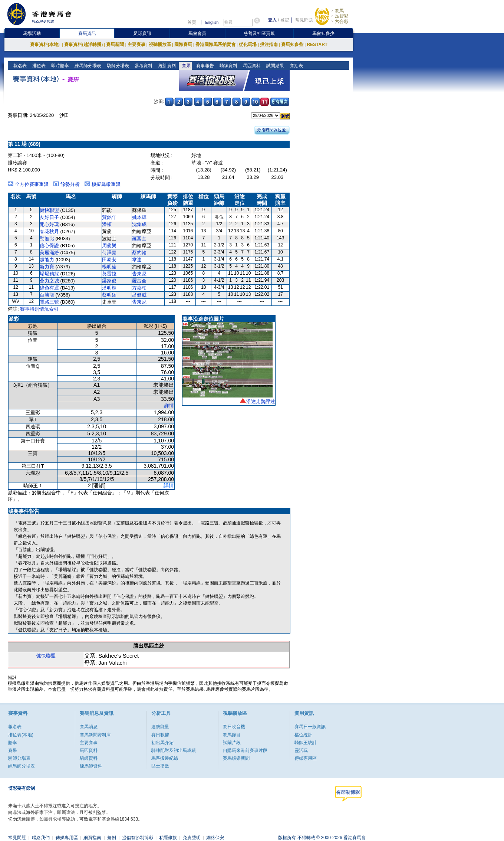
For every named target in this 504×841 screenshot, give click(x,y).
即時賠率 (60, 66)
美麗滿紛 (49, 253)
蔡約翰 (139, 253)
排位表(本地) (21, 735)
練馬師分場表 (87, 66)
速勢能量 (160, 727)
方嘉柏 (139, 288)
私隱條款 (168, 838)
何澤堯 (109, 253)
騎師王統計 (306, 743)
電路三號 (49, 302)
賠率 (13, 743)
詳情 (169, 405)
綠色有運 (49, 288)
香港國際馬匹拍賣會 (215, 45)
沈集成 (139, 224)
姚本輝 (139, 217)
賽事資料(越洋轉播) (83, 45)
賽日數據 (160, 735)
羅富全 (139, 238)
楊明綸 (109, 267)
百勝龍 (47, 295)
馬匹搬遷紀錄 (165, 758)
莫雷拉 (109, 274)
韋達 (137, 260)
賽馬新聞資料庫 (95, 735)
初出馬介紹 (162, 743)
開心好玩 (49, 224)
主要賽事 (136, 45)
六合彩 (342, 22)
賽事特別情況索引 (39, 309)
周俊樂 (109, 246)
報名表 (19, 66)
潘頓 (107, 224)
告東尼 (139, 274)
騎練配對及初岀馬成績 (174, 750)
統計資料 (166, 66)
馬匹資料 (251, 66)
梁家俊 (109, 281)
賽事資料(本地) (45, 45)
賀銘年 (109, 217)
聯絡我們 (41, 838)
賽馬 (339, 11)
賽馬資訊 (87, 33)
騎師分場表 (117, 66)
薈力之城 (49, 281)
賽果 (185, 66)
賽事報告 (204, 66)
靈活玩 (301, 750)
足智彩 (342, 16)
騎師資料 (89, 758)
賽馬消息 (89, 727)
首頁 (192, 22)
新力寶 (47, 267)
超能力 (47, 260)
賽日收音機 (234, 727)
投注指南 (269, 45)
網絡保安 (215, 838)
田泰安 (109, 260)
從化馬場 (248, 45)
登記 (285, 20)
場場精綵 (49, 274)
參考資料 (143, 66)
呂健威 (139, 295)
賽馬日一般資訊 (310, 727)
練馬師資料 (91, 766)
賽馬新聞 (115, 45)
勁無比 (47, 238)
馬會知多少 (323, 33)
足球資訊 (142, 33)
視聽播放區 (160, 45)
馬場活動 (32, 33)
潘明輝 (109, 288)
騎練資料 (228, 66)
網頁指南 (92, 838)
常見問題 (304, 20)
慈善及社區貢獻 (259, 33)
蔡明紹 (109, 295)
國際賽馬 (183, 45)
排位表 (38, 66)
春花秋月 (49, 231)
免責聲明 (192, 838)
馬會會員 (197, 33)
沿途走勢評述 (261, 401)
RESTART (317, 45)
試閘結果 (274, 66)
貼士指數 (160, 766)
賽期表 (295, 66)
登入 (272, 20)
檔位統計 (303, 735)
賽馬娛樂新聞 (236, 758)
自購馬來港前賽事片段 (245, 750)
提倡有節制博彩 (138, 838)
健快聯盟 (49, 210)
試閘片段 (232, 743)
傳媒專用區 (306, 758)
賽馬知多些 (292, 45)
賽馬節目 (232, 735)
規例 (112, 838)
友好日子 (49, 217)
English (212, 22)
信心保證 (49, 246)
